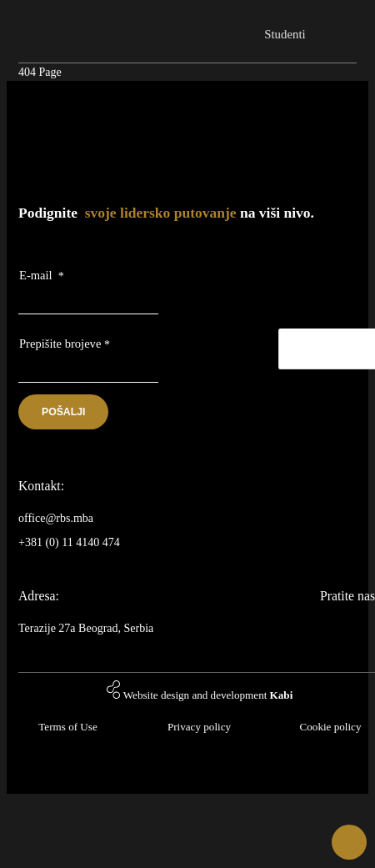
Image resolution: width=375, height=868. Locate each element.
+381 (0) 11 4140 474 (69, 542)
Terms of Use (67, 727)
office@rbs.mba (56, 518)
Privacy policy (199, 727)
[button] (349, 842)
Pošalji (63, 412)
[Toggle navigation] (342, 26)
